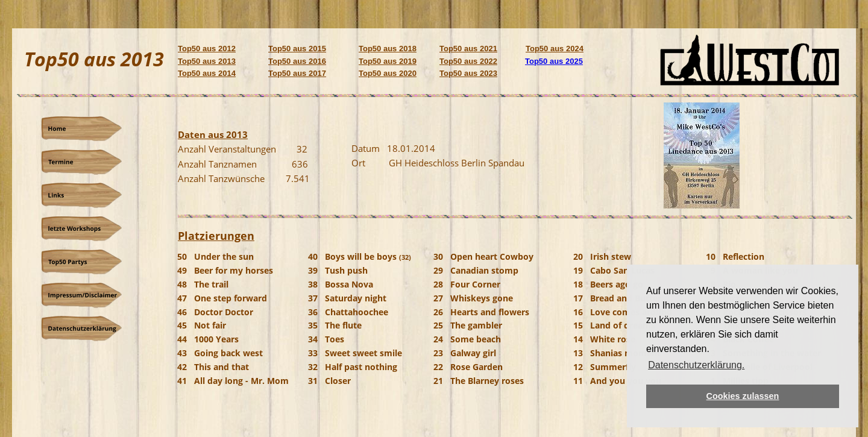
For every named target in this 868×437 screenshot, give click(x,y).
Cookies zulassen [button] (743, 396)
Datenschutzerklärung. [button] (696, 365)
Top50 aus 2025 (554, 61)
